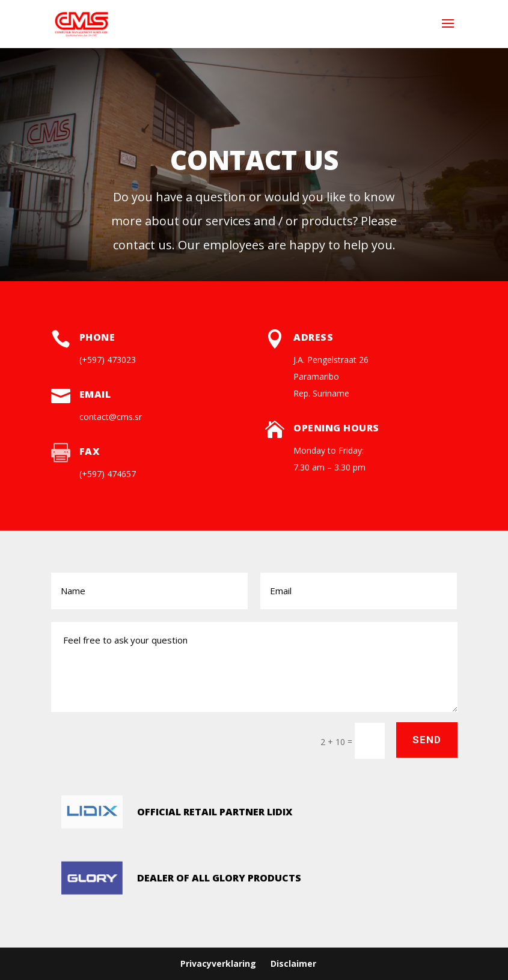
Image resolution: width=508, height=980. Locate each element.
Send (427, 740)
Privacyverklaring (218, 963)
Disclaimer (293, 963)
